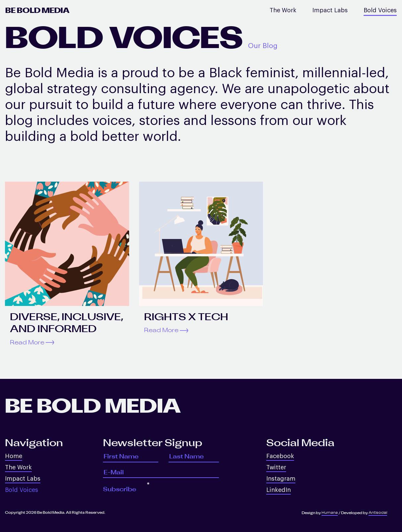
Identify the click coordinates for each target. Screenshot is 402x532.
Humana (330, 513)
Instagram (281, 479)
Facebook (280, 456)
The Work (283, 10)
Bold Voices (380, 10)
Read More (32, 343)
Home (14, 456)
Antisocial (378, 513)
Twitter (276, 467)
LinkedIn (278, 490)
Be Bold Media (37, 11)
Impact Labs (330, 10)
